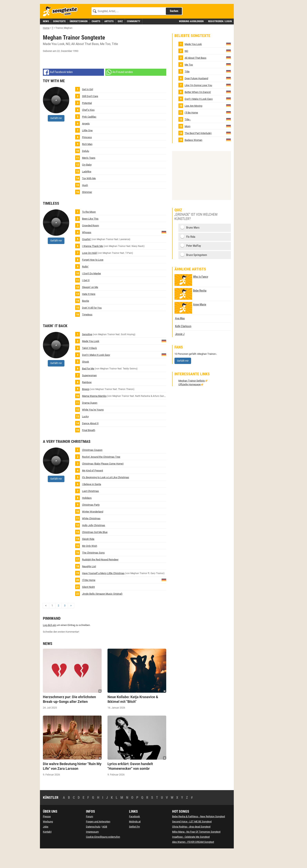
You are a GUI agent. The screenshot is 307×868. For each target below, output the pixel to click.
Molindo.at (135, 839)
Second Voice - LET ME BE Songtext (192, 839)
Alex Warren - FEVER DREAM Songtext (193, 859)
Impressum (92, 849)
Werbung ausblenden (191, 39)
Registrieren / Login (220, 39)
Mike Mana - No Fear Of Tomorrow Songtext (196, 849)
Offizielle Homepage (190, 402)
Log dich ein (50, 643)
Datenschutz (93, 844)
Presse (47, 834)
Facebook (135, 834)
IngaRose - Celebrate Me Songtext (191, 854)
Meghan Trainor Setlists (192, 398)
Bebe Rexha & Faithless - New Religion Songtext (199, 834)
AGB (105, 844)
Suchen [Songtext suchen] (174, 29)
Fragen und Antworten (98, 839)
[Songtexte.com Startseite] (61, 29)
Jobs (46, 844)
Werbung (48, 839)
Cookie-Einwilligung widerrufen (103, 854)
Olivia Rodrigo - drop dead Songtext (191, 844)
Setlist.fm (134, 844)
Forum (89, 834)
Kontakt (47, 849)
